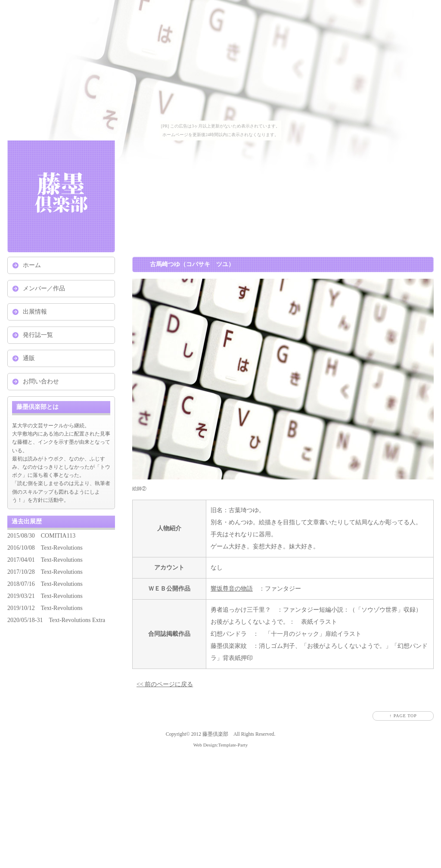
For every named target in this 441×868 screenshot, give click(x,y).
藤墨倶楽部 (215, 734)
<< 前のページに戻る (165, 684)
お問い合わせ (41, 381)
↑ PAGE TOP (403, 716)
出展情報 (35, 312)
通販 (29, 358)
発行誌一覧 (38, 335)
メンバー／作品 (44, 288)
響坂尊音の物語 (232, 589)
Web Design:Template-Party (221, 745)
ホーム (32, 265)
